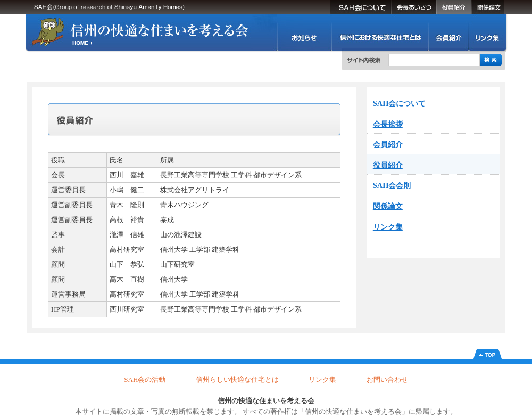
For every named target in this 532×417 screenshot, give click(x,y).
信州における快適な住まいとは (380, 32)
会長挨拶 (414, 7)
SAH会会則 (392, 185)
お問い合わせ (387, 380)
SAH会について (361, 7)
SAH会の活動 (304, 32)
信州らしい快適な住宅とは (237, 380)
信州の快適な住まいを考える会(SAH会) (141, 32)
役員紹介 (454, 7)
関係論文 (488, 7)
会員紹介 (448, 32)
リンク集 (487, 32)
